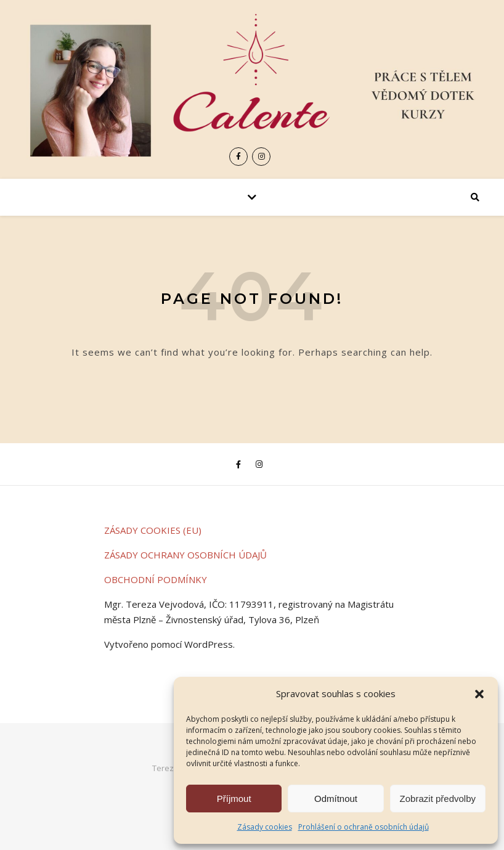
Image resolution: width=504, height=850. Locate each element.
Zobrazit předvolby (438, 799)
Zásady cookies (265, 827)
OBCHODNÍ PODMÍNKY (156, 579)
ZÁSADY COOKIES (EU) (153, 530)
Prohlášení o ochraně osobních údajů (364, 827)
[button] (479, 694)
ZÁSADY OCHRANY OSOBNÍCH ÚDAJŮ (185, 555)
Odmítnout (336, 799)
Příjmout (234, 799)
